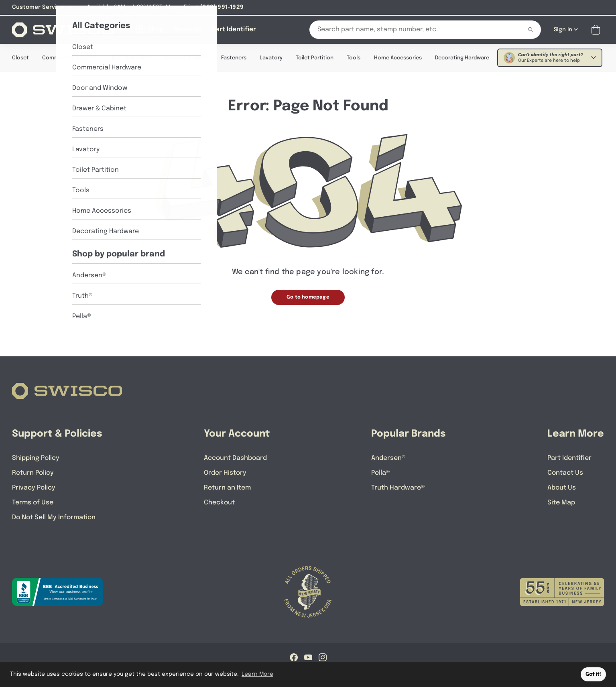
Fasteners (234, 58)
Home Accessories (398, 58)
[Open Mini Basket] (597, 29)
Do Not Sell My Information (54, 517)
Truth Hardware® (398, 487)
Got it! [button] (593, 674)
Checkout (219, 502)
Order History (225, 473)
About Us (562, 487)
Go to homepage (308, 297)
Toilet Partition (315, 58)
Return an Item (227, 487)
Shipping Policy (36, 458)
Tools (354, 58)
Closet (20, 58)
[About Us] (188, 29)
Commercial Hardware (70, 58)
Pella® (381, 473)
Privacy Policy (34, 487)
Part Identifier (569, 458)
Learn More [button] (257, 674)
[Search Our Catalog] (410, 29)
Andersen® (388, 458)
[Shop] (150, 29)
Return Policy (33, 473)
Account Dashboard (235, 458)
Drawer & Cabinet (186, 58)
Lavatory (271, 58)
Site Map (561, 502)
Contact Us (565, 473)
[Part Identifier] (234, 29)
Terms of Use (33, 502)
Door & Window (131, 58)
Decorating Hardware (462, 58)
